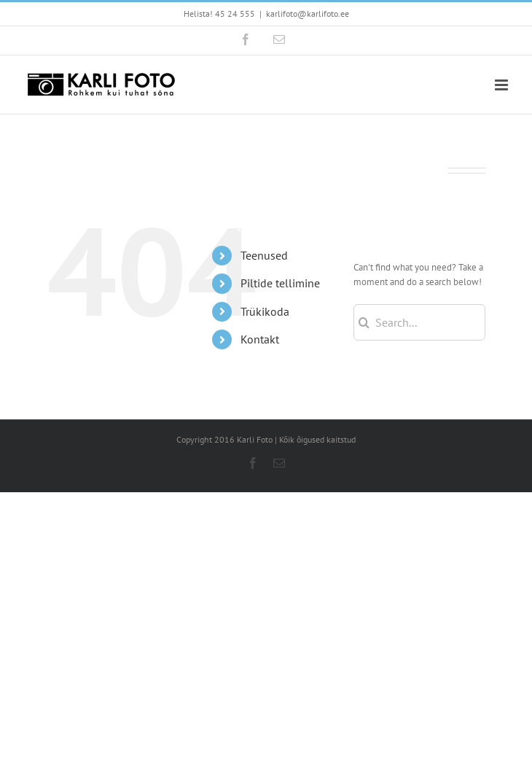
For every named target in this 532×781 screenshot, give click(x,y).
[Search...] (419, 322)
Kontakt (260, 339)
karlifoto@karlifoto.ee (308, 13)
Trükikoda (265, 311)
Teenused (264, 255)
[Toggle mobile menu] (502, 85)
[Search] (364, 322)
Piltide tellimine (280, 283)
